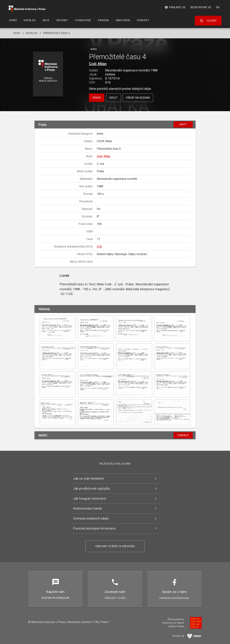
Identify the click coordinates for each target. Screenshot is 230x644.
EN (218, 7)
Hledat (208, 21)
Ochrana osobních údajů (91, 518)
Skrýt (183, 124)
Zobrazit (183, 435)
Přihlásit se (175, 7)
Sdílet (114, 98)
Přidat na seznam (138, 98)
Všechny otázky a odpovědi (115, 546)
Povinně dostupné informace (94, 528)
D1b (99, 247)
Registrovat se (201, 7)
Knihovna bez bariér (88, 508)
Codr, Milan (98, 64)
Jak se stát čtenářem (89, 478)
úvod (17, 33)
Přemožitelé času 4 (56, 33)
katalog (32, 33)
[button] (48, 74)
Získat (97, 98)
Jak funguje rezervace (90, 498)
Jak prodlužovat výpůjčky (92, 488)
